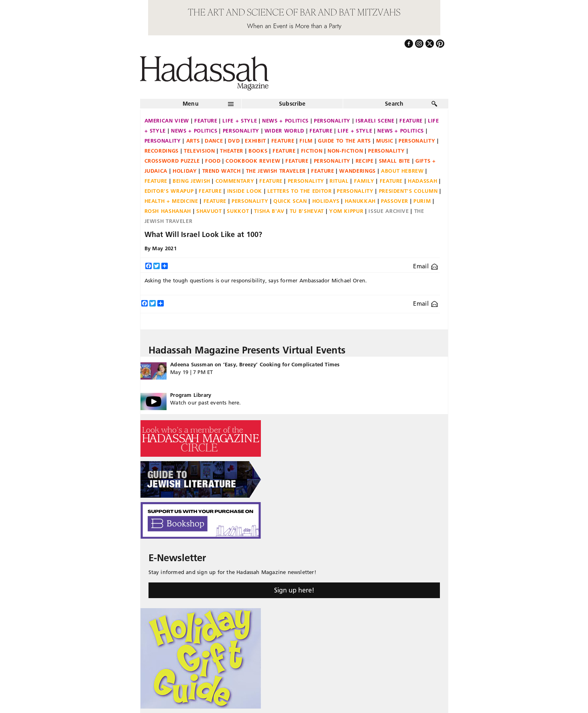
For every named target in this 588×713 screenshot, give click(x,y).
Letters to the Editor (300, 191)
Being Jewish (191, 181)
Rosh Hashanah (168, 211)
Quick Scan (290, 201)
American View (167, 121)
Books (258, 151)
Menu (191, 104)
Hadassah (422, 181)
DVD (234, 141)
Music (385, 141)
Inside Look (245, 191)
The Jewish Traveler (276, 171)
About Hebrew (402, 171)
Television (199, 151)
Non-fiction (345, 151)
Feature (206, 121)
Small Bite (395, 161)
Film (306, 141)
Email (425, 266)
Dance (214, 141)
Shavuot (209, 211)
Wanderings (357, 171)
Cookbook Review (253, 161)
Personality (332, 121)
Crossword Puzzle (172, 161)
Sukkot (238, 211)
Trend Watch (222, 171)
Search (394, 104)
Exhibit (255, 141)
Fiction (312, 151)
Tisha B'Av (269, 211)
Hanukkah (360, 201)
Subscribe (292, 104)
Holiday (185, 171)
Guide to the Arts (344, 141)
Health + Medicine (171, 201)
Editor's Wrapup (169, 191)
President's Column (408, 191)
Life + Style (240, 121)
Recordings (162, 151)
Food (213, 161)
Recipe (365, 161)
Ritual (339, 181)
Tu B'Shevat (307, 211)
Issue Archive (389, 211)
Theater (232, 151)
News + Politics (285, 121)
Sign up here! (294, 590)
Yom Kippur (346, 211)
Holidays (326, 201)
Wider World (284, 131)
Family (364, 181)
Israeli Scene (375, 121)
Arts (193, 141)
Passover (395, 201)
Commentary (235, 181)
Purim (422, 201)
